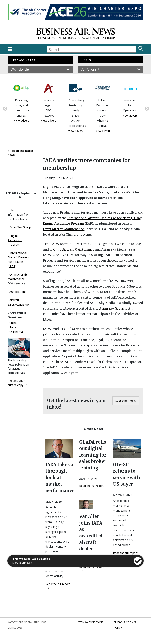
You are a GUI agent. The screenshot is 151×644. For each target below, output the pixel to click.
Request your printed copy (17, 383)
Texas (14, 327)
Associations (18, 292)
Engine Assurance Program (15, 240)
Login (86, 60)
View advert (21, 121)
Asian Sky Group (20, 227)
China (13, 323)
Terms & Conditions (91, 622)
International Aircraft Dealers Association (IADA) (104, 218)
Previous (5, 108)
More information (22, 563)
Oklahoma (16, 332)
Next (146, 108)
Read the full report (58, 586)
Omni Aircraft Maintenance (64, 229)
